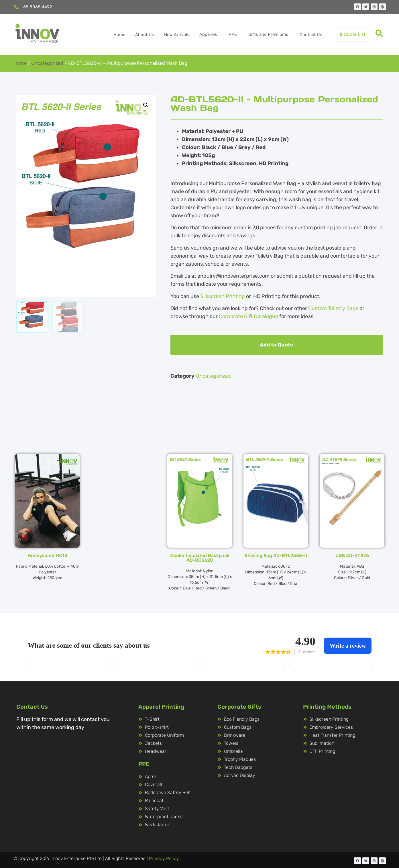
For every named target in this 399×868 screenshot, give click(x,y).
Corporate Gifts (239, 707)
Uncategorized (47, 63)
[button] (146, 105)
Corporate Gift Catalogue (248, 316)
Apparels (208, 34)
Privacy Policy (164, 858)
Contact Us (311, 35)
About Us (145, 35)
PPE (233, 34)
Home (119, 35)
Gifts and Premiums (268, 34)
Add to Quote (277, 345)
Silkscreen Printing (223, 296)
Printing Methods (327, 707)
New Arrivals (177, 35)
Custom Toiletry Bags (333, 308)
